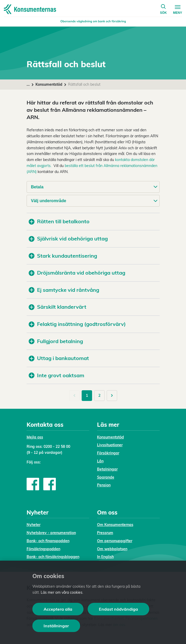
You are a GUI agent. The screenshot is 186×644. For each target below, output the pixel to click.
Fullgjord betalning (56, 341)
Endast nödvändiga (118, 609)
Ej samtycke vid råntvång (64, 290)
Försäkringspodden (43, 549)
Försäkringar (108, 453)
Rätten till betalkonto (59, 221)
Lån (100, 461)
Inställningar (56, 626)
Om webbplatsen (112, 549)
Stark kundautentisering (63, 256)
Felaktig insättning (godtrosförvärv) (77, 324)
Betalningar (107, 469)
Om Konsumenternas (115, 525)
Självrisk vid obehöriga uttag (68, 239)
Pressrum (105, 533)
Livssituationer (110, 445)
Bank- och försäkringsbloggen (53, 557)
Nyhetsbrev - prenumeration (51, 533)
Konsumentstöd (49, 84)
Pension (104, 485)
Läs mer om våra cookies (62, 592)
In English (105, 557)
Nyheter (34, 525)
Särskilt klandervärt (58, 307)
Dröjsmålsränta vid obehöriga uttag (77, 273)
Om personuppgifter (115, 541)
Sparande (106, 477)
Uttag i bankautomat (59, 358)
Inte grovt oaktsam (56, 375)
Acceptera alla (58, 609)
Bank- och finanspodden (48, 541)
